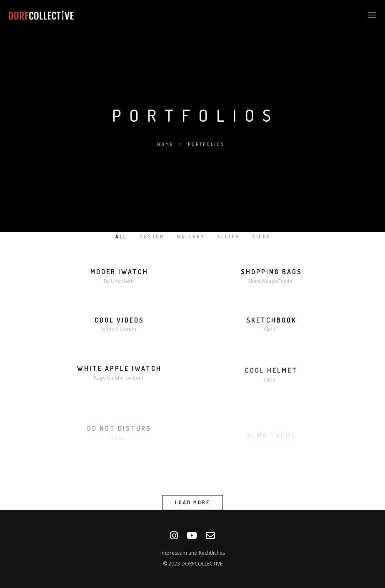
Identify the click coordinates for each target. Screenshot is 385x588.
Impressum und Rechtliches (193, 553)
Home (165, 144)
